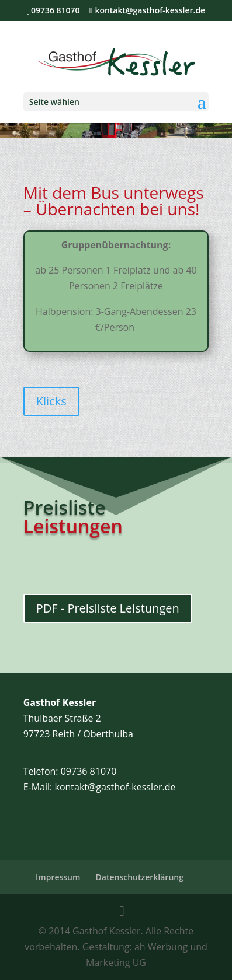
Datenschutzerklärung (140, 877)
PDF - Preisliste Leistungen (108, 608)
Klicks (51, 401)
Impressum (58, 877)
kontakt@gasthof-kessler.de (115, 787)
